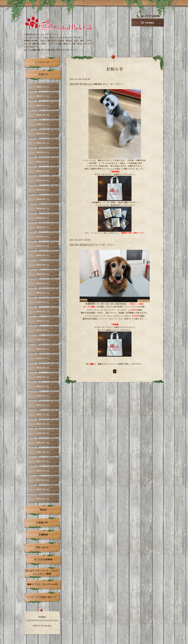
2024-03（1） (44, 218)
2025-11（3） (44, 96)
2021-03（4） (44, 480)
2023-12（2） (44, 246)
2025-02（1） (44, 162)
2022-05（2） (44, 377)
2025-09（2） (44, 115)
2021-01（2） (44, 499)
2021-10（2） (44, 424)
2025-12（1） (44, 87)
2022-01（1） (44, 396)
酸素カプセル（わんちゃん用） (43, 584)
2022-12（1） (44, 321)
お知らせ (43, 74)
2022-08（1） (44, 349)
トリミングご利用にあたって (42, 597)
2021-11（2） (44, 415)
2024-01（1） (44, 237)
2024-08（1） (44, 190)
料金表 (43, 510)
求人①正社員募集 (43, 559)
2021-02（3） (44, 489)
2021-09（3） (44, 433)
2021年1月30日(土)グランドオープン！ (93, 245)
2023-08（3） (44, 274)
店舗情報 (43, 535)
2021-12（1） (44, 405)
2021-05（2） (44, 461)
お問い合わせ (42, 547)
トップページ (42, 62)
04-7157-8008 (148, 16)
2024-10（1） (44, 171)
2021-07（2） (44, 443)
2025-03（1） (44, 152)
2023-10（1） (44, 255)
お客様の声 (42, 523)
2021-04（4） (44, 471)
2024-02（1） (44, 227)
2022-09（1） (44, 340)
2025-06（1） (44, 134)
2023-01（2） (44, 312)
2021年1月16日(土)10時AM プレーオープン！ (96, 84)
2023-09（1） (44, 265)
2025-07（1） (44, 124)
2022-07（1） (44, 358)
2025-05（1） (44, 143)
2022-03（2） (44, 386)
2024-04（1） (44, 209)
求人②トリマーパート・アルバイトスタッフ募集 (42, 572)
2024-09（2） (44, 180)
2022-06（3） (44, 368)
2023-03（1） (44, 293)
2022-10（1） (44, 330)
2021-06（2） (44, 452)
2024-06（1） (44, 199)
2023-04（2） (44, 283)
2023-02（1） (44, 302)
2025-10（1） (44, 106)
